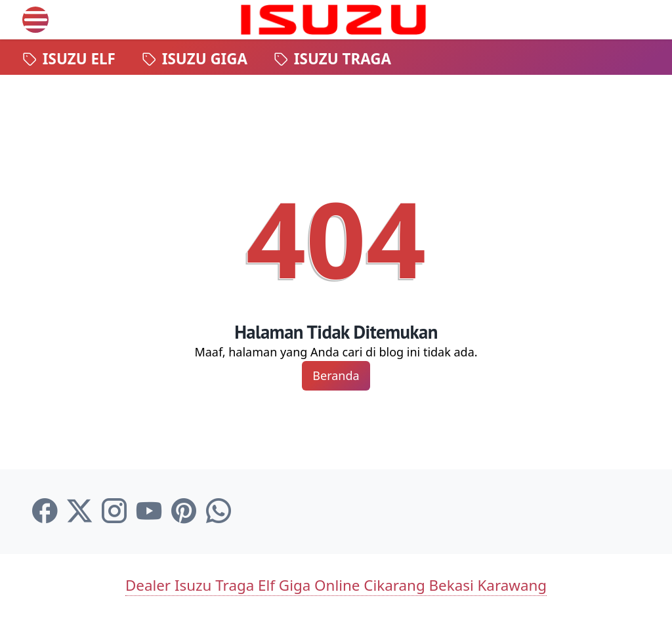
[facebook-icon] (45, 511)
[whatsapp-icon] (219, 511)
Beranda (336, 375)
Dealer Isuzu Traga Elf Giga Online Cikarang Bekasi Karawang (336, 585)
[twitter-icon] (79, 511)
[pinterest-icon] (184, 511)
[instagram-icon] (114, 511)
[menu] (35, 20)
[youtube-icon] (149, 511)
